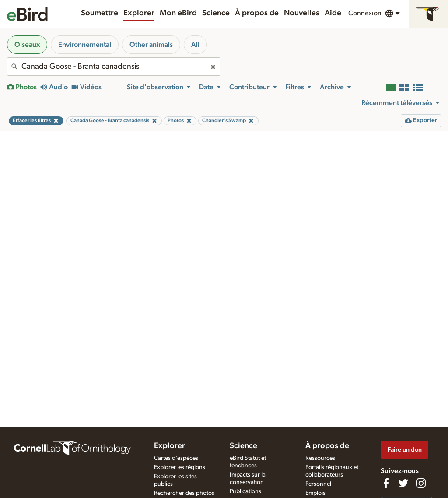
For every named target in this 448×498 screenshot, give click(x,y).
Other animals (151, 45)
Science (216, 13)
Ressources (320, 458)
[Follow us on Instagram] (421, 483)
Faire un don (405, 450)
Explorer (139, 13)
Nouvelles (302, 13)
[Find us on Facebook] (386, 483)
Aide (333, 13)
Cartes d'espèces (176, 458)
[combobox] (114, 67)
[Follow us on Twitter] (403, 483)
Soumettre (100, 13)
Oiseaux (27, 45)
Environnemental (85, 45)
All (195, 45)
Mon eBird (178, 13)
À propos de (257, 13)
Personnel (318, 484)
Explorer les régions (180, 467)
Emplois (315, 493)
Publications (245, 491)
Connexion (365, 13)
